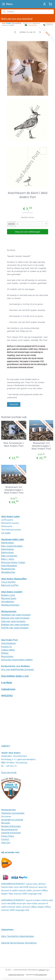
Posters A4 (6, 647)
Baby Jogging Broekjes (12, 546)
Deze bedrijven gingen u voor (15, 676)
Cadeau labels (8, 650)
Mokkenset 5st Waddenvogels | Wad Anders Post (14, 490)
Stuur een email (9, 773)
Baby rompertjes (9, 556)
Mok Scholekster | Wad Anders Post (14, 444)
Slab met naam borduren (13, 621)
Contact (5, 839)
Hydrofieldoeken (9, 566)
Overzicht (14, 404)
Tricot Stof (7, 582)
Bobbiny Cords (8, 595)
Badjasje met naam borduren (15, 625)
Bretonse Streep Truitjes (13, 562)
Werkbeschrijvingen (10, 605)
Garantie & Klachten (11, 833)
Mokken (5, 653)
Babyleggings (8, 549)
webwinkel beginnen (16, 975)
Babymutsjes (7, 553)
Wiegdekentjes (8, 572)
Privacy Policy (8, 836)
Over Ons (6, 843)
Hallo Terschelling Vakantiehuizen (18, 936)
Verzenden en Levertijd (12, 820)
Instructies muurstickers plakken (17, 660)
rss (48, 970)
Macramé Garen (9, 598)
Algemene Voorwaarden (13, 813)
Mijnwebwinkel (41, 975)
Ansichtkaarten (9, 643)
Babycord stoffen (10, 585)
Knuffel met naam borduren (15, 628)
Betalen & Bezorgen (11, 826)
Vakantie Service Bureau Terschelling (19, 943)
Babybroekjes (8, 543)
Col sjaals (6, 533)
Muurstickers (7, 657)
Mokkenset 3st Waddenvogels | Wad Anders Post (41, 446)
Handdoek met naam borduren (16, 615)
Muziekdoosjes (8, 569)
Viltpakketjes (8, 602)
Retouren (6, 823)
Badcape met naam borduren (15, 618)
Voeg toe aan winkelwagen (27, 232)
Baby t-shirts (8, 559)
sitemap (42, 970)
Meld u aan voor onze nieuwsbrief (17, 19)
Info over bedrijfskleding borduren (18, 670)
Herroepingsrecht (10, 830)
